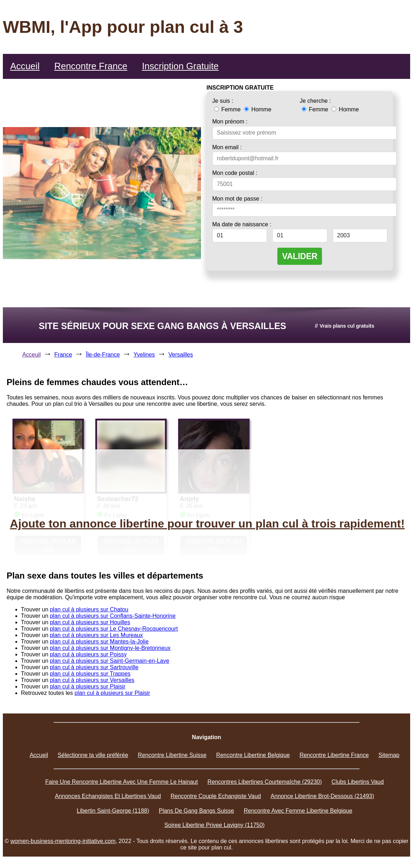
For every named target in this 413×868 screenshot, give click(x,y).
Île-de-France (103, 355)
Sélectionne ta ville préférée (93, 755)
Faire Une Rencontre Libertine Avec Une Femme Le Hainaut (122, 782)
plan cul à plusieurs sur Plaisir (88, 687)
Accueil (25, 66)
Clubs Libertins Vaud (358, 782)
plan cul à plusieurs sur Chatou (89, 609)
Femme (228, 109)
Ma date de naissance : (242, 224)
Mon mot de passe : (238, 199)
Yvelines (144, 355)
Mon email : (227, 147)
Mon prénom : (230, 122)
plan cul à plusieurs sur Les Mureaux (97, 635)
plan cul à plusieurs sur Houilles (90, 622)
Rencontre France (91, 66)
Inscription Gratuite (180, 66)
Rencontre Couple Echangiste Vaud (216, 796)
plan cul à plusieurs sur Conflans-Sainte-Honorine (113, 616)
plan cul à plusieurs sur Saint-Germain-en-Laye (110, 661)
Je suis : (223, 101)
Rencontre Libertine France (334, 755)
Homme (258, 109)
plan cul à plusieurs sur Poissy (88, 654)
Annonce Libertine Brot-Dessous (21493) (322, 796)
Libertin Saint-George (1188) (113, 811)
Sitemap (389, 755)
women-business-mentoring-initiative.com (63, 841)
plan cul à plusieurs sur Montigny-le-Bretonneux (110, 648)
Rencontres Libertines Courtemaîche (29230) (265, 782)
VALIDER (300, 256)
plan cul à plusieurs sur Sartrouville (94, 667)
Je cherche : (315, 101)
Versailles (181, 355)
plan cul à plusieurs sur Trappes (90, 674)
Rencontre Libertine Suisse (172, 755)
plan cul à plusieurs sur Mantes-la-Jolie (99, 642)
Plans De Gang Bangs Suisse (197, 811)
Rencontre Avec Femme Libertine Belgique (298, 811)
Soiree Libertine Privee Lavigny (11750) (214, 825)
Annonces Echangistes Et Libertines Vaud (108, 796)
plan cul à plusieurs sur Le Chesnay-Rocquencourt (114, 629)
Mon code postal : (235, 173)
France (63, 355)
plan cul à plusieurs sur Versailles (92, 680)
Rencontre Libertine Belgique (253, 755)
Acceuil (31, 355)
